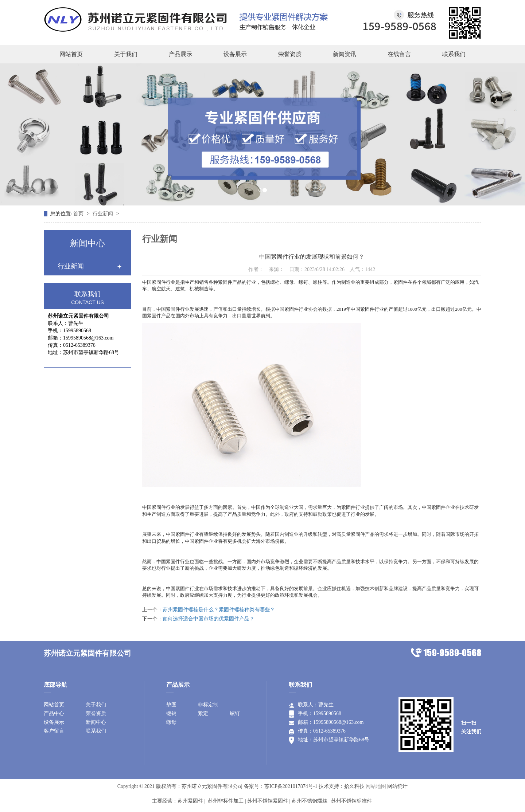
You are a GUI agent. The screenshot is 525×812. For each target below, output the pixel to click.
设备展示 (235, 54)
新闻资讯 (345, 54)
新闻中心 (96, 722)
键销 (171, 713)
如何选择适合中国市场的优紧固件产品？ (209, 619)
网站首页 (71, 54)
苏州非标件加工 (225, 801)
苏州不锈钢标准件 (351, 801)
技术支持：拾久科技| (342, 786)
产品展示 (180, 54)
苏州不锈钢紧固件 (268, 801)
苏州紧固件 (190, 801)
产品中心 (54, 713)
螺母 (171, 722)
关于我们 (126, 54)
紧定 (203, 713)
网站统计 (397, 786)
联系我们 (454, 54)
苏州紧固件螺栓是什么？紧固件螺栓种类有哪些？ (219, 610)
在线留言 (399, 54)
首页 (79, 214)
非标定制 (208, 705)
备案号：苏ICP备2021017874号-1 (281, 786)
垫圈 (171, 705)
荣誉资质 (290, 54)
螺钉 (235, 713)
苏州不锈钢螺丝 (310, 801)
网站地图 (376, 786)
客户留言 (54, 731)
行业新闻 (104, 214)
